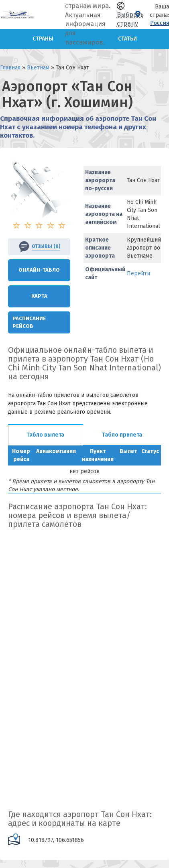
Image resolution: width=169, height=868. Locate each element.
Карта (39, 296)
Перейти (138, 273)
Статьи (127, 39)
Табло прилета (122, 435)
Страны (43, 39)
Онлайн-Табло (39, 270)
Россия (160, 23)
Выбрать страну (130, 15)
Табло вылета (45, 435)
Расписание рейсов (29, 322)
